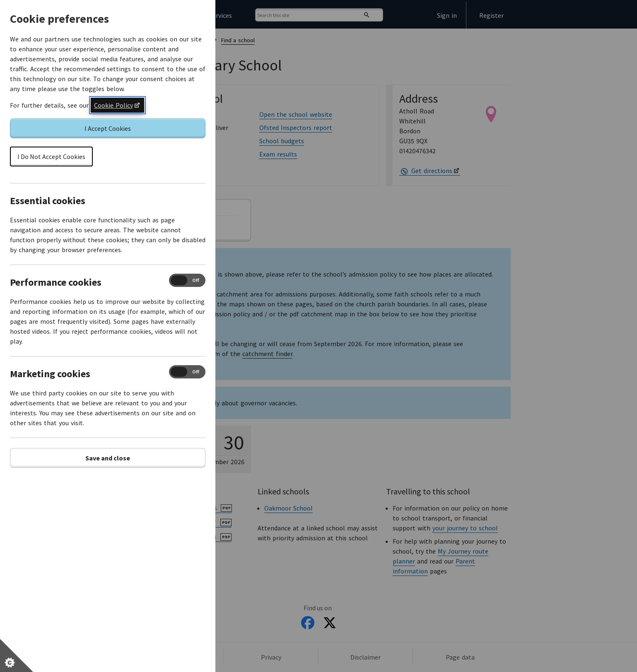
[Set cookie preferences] (17, 655)
